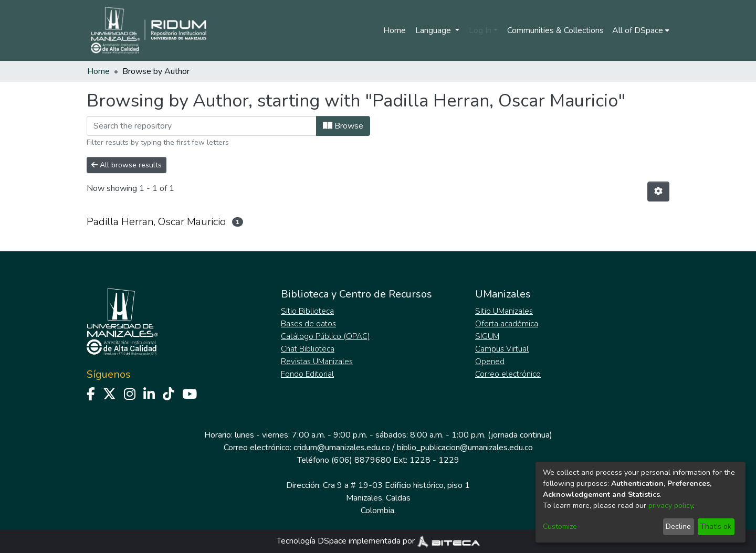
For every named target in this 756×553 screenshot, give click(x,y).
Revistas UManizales (317, 361)
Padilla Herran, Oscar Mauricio (156, 222)
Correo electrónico (508, 374)
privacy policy (671, 506)
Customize (560, 527)
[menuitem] (641, 30)
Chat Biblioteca (308, 349)
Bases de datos (308, 324)
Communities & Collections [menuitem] (555, 30)
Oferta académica (507, 324)
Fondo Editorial (307, 374)
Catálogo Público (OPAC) (325, 336)
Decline (678, 527)
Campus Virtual (502, 349)
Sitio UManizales (504, 311)
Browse (343, 126)
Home (395, 30)
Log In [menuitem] (480, 30)
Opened (490, 361)
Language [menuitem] (434, 30)
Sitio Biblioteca (307, 311)
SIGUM (487, 336)
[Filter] (202, 126)
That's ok (716, 527)
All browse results (127, 165)
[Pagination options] (658, 192)
